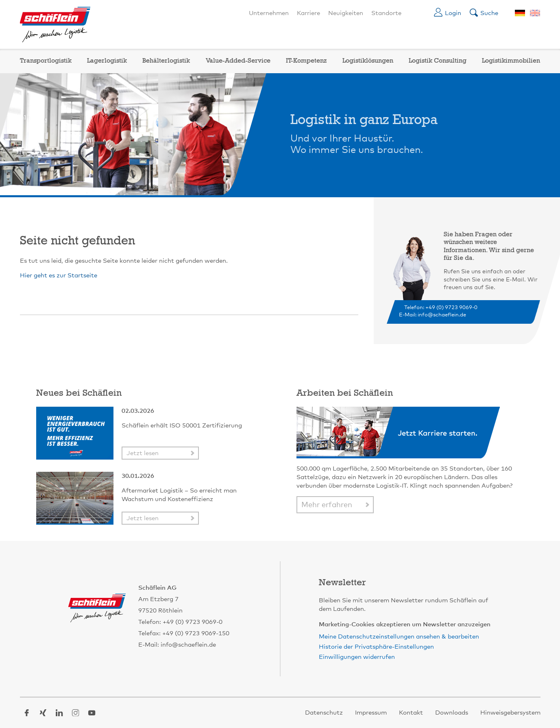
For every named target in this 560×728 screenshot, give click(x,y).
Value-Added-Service (238, 61)
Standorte (386, 13)
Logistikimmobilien (511, 61)
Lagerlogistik (107, 61)
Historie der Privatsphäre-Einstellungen (376, 647)
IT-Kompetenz (306, 61)
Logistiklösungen (368, 61)
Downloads (452, 713)
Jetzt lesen (143, 453)
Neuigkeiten (346, 13)
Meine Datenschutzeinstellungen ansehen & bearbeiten (399, 637)
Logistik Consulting (438, 61)
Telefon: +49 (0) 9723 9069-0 (441, 308)
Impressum (371, 713)
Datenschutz (324, 713)
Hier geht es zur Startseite (59, 276)
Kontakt (411, 713)
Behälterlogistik (166, 61)
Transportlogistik (46, 61)
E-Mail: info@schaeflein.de (433, 315)
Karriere (308, 13)
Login (453, 13)
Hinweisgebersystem (510, 713)
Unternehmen (269, 13)
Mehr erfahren (327, 505)
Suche (489, 13)
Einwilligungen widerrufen (357, 657)
